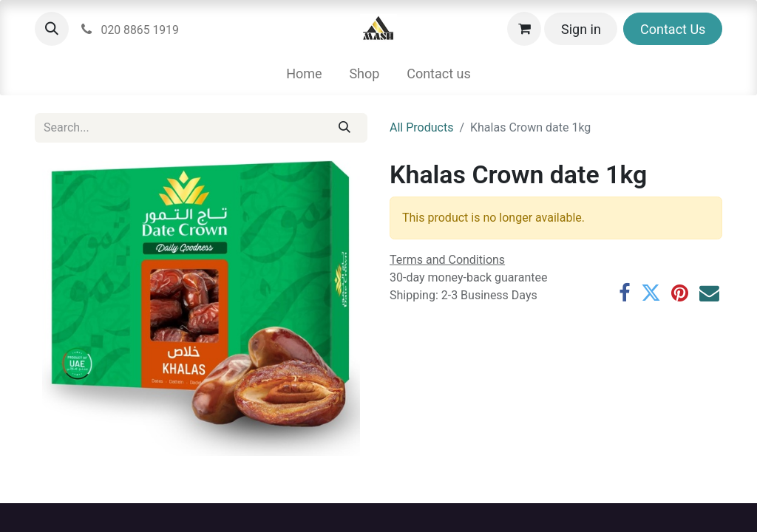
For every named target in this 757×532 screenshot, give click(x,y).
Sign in (581, 29)
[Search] (345, 128)
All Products (421, 127)
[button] (52, 29)
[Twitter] (651, 294)
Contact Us (673, 29)
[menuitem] (304, 74)
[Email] (709, 294)
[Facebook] (624, 294)
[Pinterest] (680, 294)
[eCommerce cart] (524, 29)
